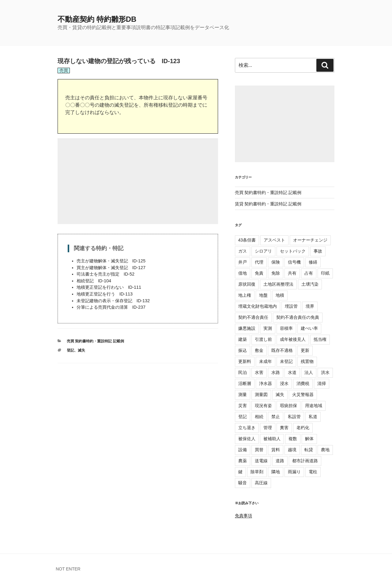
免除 (276, 273)
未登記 (286, 361)
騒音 (243, 483)
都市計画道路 (305, 461)
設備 (243, 450)
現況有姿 (263, 406)
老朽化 (303, 428)
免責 (259, 273)
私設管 (294, 417)
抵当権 (320, 339)
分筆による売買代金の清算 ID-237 (111, 307)
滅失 (81, 350)
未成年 (266, 361)
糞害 (284, 428)
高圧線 (261, 483)
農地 (325, 450)
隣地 (276, 472)
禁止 (276, 417)
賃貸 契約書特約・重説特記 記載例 (268, 204)
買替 (259, 450)
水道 (292, 372)
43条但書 (247, 240)
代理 (259, 262)
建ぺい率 (309, 328)
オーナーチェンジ (310, 240)
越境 (292, 450)
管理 (268, 428)
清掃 (322, 383)
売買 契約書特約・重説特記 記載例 (95, 341)
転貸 (309, 450)
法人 (309, 372)
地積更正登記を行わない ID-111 (109, 287)
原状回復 (247, 284)
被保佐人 (247, 439)
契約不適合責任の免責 (298, 317)
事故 (318, 251)
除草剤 (257, 472)
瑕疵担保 (288, 406)
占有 (309, 273)
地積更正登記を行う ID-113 (105, 294)
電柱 (313, 472)
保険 (276, 262)
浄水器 (266, 383)
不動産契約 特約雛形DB (97, 19)
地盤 (263, 295)
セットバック (293, 251)
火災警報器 (303, 394)
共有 (292, 273)
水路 (276, 372)
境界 (310, 306)
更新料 (245, 361)
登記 (70, 350)
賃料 (276, 450)
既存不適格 (282, 350)
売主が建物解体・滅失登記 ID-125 (111, 261)
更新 (305, 350)
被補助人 (272, 439)
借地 (243, 273)
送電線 (261, 461)
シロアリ (263, 251)
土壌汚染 (310, 284)
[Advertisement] (138, 181)
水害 (259, 372)
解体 (309, 439)
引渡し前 (263, 339)
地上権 (245, 295)
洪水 (325, 372)
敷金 (259, 350)
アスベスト (274, 240)
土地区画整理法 (278, 284)
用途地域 (314, 406)
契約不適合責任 (253, 317)
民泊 (243, 372)
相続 (259, 417)
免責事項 (243, 516)
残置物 (307, 361)
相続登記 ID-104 (94, 281)
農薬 (243, 461)
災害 (243, 406)
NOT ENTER (68, 569)
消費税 (303, 383)
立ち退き (247, 428)
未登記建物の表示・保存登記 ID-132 (113, 301)
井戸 (243, 262)
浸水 (284, 383)
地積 (280, 295)
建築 (243, 339)
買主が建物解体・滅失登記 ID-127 (111, 268)
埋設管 (291, 306)
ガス (243, 251)
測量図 (261, 394)
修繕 (313, 262)
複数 (293, 439)
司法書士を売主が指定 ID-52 (106, 274)
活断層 (245, 383)
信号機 (294, 262)
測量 (243, 394)
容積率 (286, 328)
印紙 (325, 273)
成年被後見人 (293, 339)
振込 (243, 350)
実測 (268, 328)
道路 (280, 461)
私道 (313, 417)
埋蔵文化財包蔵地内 (258, 306)
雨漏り (294, 472)
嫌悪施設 (247, 328)
